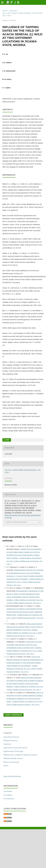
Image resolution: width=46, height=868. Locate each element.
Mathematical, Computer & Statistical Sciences (20, 755)
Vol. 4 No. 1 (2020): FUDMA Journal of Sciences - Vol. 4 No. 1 (23, 14)
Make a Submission (14, 715)
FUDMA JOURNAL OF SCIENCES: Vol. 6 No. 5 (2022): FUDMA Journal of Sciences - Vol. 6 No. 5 (25, 618)
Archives (13, 11)
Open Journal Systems (12, 776)
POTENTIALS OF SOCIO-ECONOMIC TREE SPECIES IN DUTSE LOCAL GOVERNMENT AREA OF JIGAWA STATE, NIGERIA (24, 645)
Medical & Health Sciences (13, 758)
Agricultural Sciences (11, 737)
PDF (7, 440)
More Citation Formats (17, 522)
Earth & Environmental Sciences (15, 748)
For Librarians (9, 799)
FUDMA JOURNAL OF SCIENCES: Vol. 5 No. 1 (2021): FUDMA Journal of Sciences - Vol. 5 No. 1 (25, 582)
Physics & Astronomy (11, 762)
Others (6, 766)
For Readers (8, 791)
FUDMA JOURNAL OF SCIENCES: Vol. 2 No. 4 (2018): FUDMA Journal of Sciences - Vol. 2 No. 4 (24, 669)
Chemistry (7, 744)
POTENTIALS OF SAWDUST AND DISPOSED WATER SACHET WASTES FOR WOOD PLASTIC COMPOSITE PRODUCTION (24, 612)
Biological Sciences (10, 740)
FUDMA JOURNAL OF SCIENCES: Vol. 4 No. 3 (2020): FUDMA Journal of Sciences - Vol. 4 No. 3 (24, 561)
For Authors (8, 795)
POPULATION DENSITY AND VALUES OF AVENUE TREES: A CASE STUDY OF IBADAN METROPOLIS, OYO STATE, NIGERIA (25, 627)
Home (5, 11)
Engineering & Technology (13, 751)
